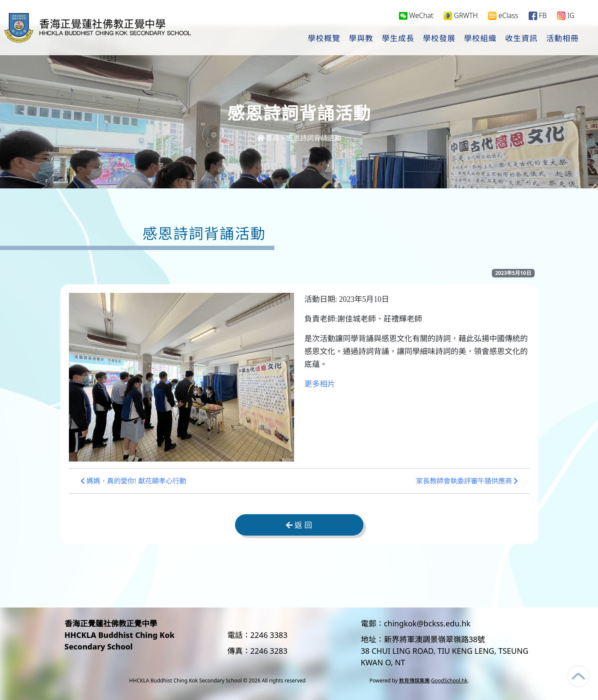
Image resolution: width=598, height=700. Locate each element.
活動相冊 (562, 39)
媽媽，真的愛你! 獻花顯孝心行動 (133, 481)
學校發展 (439, 39)
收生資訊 (521, 39)
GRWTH (461, 16)
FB (538, 16)
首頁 (268, 138)
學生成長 (398, 39)
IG (566, 16)
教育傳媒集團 (414, 681)
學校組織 (480, 39)
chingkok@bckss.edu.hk (427, 623)
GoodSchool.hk (449, 681)
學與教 (361, 39)
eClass (503, 16)
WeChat (416, 15)
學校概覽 (324, 39)
